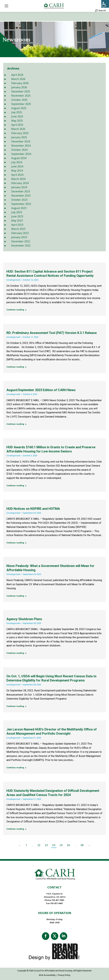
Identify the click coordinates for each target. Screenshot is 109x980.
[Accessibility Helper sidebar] (105, 4)
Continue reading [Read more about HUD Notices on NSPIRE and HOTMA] (16, 543)
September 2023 (21, 204)
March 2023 (18, 229)
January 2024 (19, 187)
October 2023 (19, 200)
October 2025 (19, 100)
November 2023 (21, 196)
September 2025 (21, 104)
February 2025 (20, 133)
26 (69, 845)
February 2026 (20, 83)
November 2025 (21, 96)
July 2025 (17, 112)
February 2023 (20, 233)
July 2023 (17, 212)
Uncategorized (13, 280)
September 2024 (21, 154)
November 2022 (21, 246)
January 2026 (19, 87)
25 (61, 845)
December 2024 (21, 141)
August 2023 (19, 208)
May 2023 (17, 221)
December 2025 (21, 91)
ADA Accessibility (47, 975)
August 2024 (19, 158)
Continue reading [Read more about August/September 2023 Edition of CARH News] (16, 424)
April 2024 (17, 175)
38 (82, 845)
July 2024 (17, 162)
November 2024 (21, 146)
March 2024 (18, 179)
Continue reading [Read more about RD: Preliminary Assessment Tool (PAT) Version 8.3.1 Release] (16, 367)
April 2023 (17, 225)
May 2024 (17, 171)
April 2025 (17, 125)
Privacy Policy (64, 975)
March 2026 (18, 79)
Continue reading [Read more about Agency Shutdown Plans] (16, 653)
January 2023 (19, 237)
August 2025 (19, 108)
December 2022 (21, 241)
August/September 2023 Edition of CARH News (41, 390)
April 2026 (17, 75)
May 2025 (17, 121)
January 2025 (19, 137)
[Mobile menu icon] (6, 6)
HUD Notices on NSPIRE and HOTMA (33, 509)
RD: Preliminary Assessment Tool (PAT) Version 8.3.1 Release (52, 333)
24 (54, 845)
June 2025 (17, 116)
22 (39, 845)
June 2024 (17, 166)
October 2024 (19, 150)
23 (46, 845)
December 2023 (21, 191)
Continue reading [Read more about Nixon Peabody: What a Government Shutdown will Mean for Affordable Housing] (16, 596)
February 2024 (20, 183)
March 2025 (18, 129)
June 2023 (17, 216)
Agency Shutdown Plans (24, 619)
